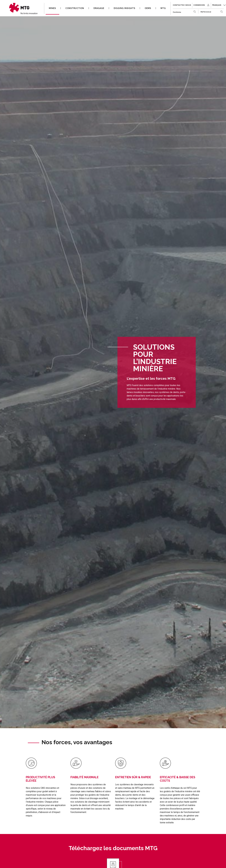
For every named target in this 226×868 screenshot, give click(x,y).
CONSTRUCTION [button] (75, 8)
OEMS (148, 8)
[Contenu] (185, 11)
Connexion (202, 5)
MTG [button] (163, 8)
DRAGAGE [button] (99, 8)
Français (219, 5)
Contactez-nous (182, 5)
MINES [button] (52, 8)
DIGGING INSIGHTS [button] (124, 8)
